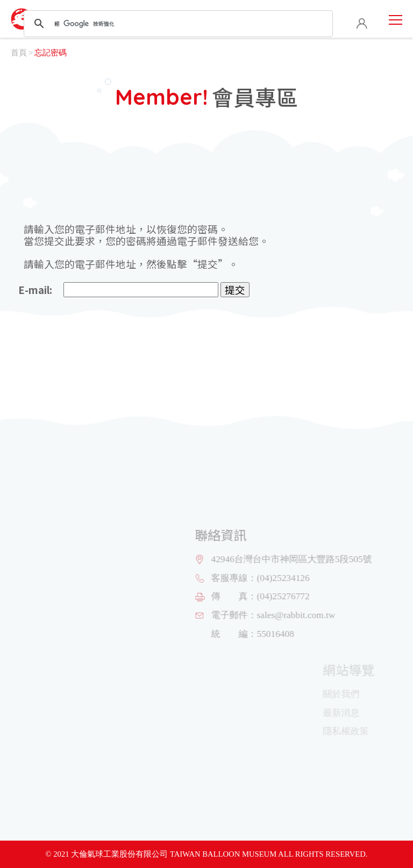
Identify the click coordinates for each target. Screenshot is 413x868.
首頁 (19, 53)
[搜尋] (176, 24)
